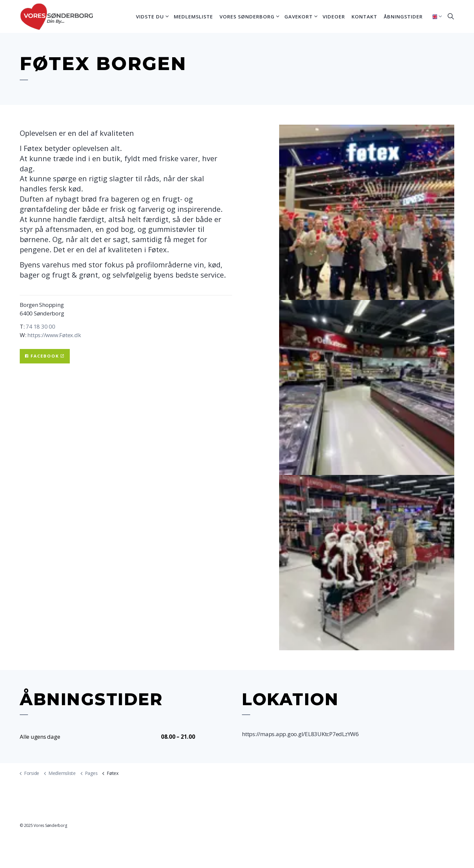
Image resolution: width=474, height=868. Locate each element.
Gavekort (299, 16)
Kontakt (364, 16)
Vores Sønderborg (247, 16)
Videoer (334, 16)
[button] (367, 212)
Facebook (45, 356)
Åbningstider (403, 16)
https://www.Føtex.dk (54, 335)
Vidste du (150, 16)
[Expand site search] (451, 16)
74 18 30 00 (40, 326)
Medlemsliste (193, 16)
